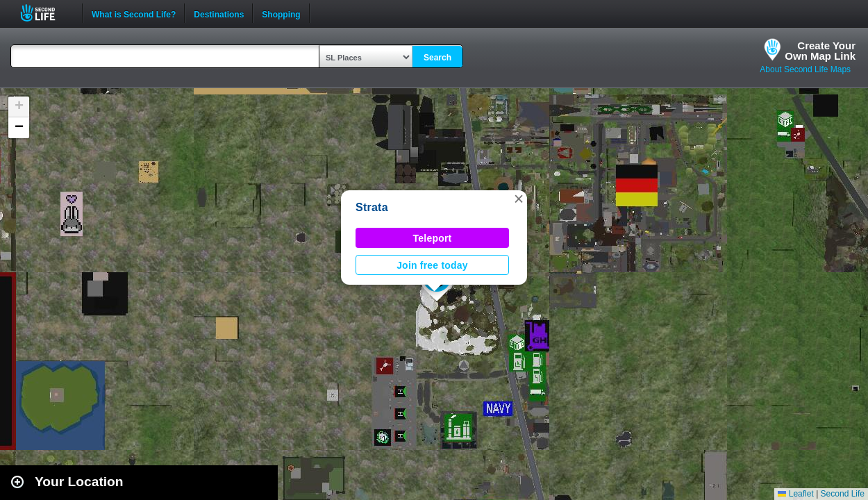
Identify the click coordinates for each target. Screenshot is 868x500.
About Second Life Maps (805, 69)
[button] (519, 199)
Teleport (433, 238)
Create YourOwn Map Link (820, 51)
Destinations (219, 13)
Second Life (45, 13)
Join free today (432, 265)
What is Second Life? (134, 13)
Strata (372, 207)
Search (437, 58)
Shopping (281, 13)
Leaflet (795, 494)
